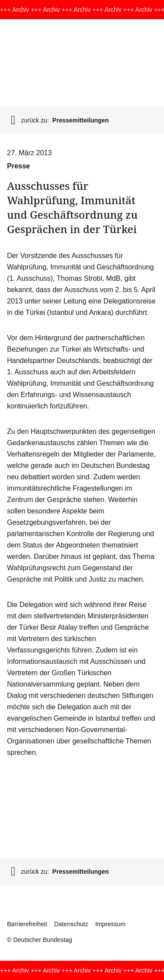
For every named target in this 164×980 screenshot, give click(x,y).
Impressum (110, 924)
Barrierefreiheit (27, 924)
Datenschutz (71, 924)
